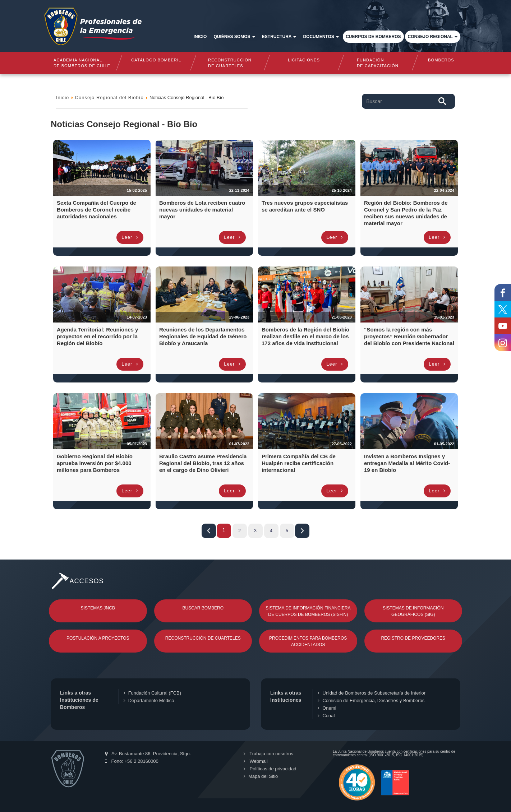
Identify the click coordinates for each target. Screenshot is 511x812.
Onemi (327, 708)
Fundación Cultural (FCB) (152, 693)
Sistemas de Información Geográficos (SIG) (413, 611)
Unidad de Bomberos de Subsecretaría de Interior (372, 693)
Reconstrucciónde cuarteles (230, 63)
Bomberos (441, 60)
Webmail (256, 761)
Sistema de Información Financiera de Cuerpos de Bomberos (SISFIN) (308, 611)
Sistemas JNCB (98, 608)
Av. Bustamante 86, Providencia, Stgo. (148, 754)
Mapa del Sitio (261, 776)
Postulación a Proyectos (98, 638)
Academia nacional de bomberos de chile (82, 63)
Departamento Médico (149, 700)
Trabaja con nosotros (268, 754)
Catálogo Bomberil (156, 60)
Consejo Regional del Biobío (109, 98)
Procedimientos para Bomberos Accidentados (308, 641)
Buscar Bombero (203, 608)
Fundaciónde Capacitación (378, 63)
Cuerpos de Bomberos (373, 37)
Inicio (200, 37)
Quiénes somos (234, 37)
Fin (302, 531)
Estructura (279, 37)
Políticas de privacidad (270, 769)
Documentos (321, 37)
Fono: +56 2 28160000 (132, 761)
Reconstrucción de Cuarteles (203, 638)
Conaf (326, 716)
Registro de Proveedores (413, 638)
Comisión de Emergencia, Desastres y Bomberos (371, 700)
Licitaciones (304, 60)
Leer (130, 237)
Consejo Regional (433, 37)
